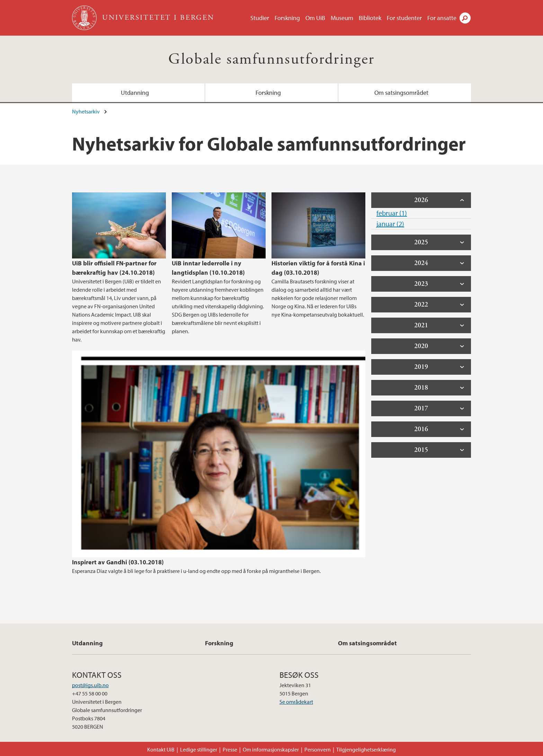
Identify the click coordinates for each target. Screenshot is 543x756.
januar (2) (390, 224)
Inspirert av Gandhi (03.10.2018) (118, 562)
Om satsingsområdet (401, 93)
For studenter (404, 18)
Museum (342, 18)
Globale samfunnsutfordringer (271, 59)
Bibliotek (370, 18)
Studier (260, 18)
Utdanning (135, 93)
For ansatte (442, 18)
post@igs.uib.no (90, 685)
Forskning (287, 18)
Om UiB (315, 18)
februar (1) (392, 213)
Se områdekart (296, 702)
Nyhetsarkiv (86, 111)
